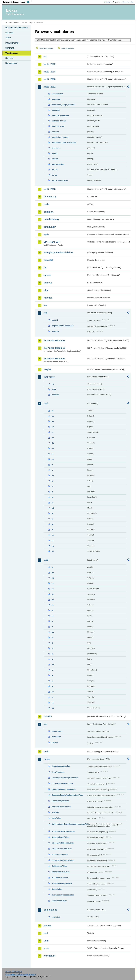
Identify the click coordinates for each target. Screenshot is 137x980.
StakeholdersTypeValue (62, 883)
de (53, 438)
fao (45, 267)
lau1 (46, 403)
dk (53, 443)
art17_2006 (50, 79)
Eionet (17, 22)
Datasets (9, 33)
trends (54, 175)
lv (52, 503)
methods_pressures (60, 115)
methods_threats (59, 121)
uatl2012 (55, 395)
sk (53, 546)
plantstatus (56, 737)
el (52, 454)
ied (45, 313)
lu (52, 497)
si (52, 540)
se (53, 535)
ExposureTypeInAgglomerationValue (67, 795)
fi (52, 465)
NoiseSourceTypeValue (62, 849)
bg (53, 421)
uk (53, 551)
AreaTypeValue (58, 772)
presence (56, 148)
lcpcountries (57, 731)
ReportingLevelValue (61, 872)
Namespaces (11, 63)
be (53, 416)
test (46, 933)
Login (109, 2)
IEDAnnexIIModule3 (54, 348)
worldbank (49, 956)
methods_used (58, 126)
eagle (54, 389)
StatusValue (57, 889)
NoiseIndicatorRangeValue (63, 831)
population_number (60, 137)
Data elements (12, 43)
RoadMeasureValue (60, 878)
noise (47, 759)
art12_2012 (50, 64)
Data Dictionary (27, 22)
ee (53, 448)
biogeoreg (56, 99)
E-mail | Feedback (14, 972)
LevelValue (56, 818)
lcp (45, 724)
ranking (55, 159)
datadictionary (51, 219)
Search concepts (68, 48)
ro (52, 530)
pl (52, 519)
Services (9, 58)
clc (53, 384)
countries (56, 917)
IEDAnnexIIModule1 (54, 341)
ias (45, 305)
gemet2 (48, 283)
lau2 (46, 560)
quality (54, 153)
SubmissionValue (59, 901)
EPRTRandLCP (52, 242)
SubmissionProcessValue (63, 895)
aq (45, 57)
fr (52, 470)
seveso (48, 925)
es (53, 459)
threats (55, 170)
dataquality (50, 227)
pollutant (55, 331)
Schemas (10, 48)
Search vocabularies (47, 48)
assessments (57, 94)
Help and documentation (16, 28)
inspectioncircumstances (63, 326)
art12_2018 (50, 72)
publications (50, 910)
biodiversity (50, 197)
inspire (47, 369)
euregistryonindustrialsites (58, 252)
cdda (46, 204)
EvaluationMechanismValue (64, 789)
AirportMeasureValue (61, 766)
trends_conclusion (60, 180)
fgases (47, 275)
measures (56, 110)
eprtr (46, 234)
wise (46, 948)
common (48, 212)
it (52, 486)
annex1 (55, 320)
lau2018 (48, 717)
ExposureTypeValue (60, 801)
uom (46, 941)
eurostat (48, 260)
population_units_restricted (64, 142)
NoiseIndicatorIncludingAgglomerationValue (69, 824)
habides (48, 298)
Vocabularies (12, 53)
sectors (55, 742)
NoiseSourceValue (60, 854)
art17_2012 (50, 87)
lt (52, 492)
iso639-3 (55, 812)
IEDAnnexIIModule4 (54, 359)
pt (52, 524)
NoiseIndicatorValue (60, 837)
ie (52, 481)
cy (53, 427)
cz (53, 432)
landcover (49, 377)
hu (53, 475)
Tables (8, 38)
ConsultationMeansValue (62, 783)
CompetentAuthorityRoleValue (65, 778)
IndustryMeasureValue (61, 807)
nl (52, 513)
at (52, 411)
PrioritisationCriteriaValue (63, 860)
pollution (55, 132)
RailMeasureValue (59, 866)
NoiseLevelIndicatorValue (63, 843)
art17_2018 (50, 189)
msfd (46, 751)
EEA (17, 2)
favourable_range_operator (63, 105)
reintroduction (58, 164)
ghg (46, 290)
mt (53, 508)
